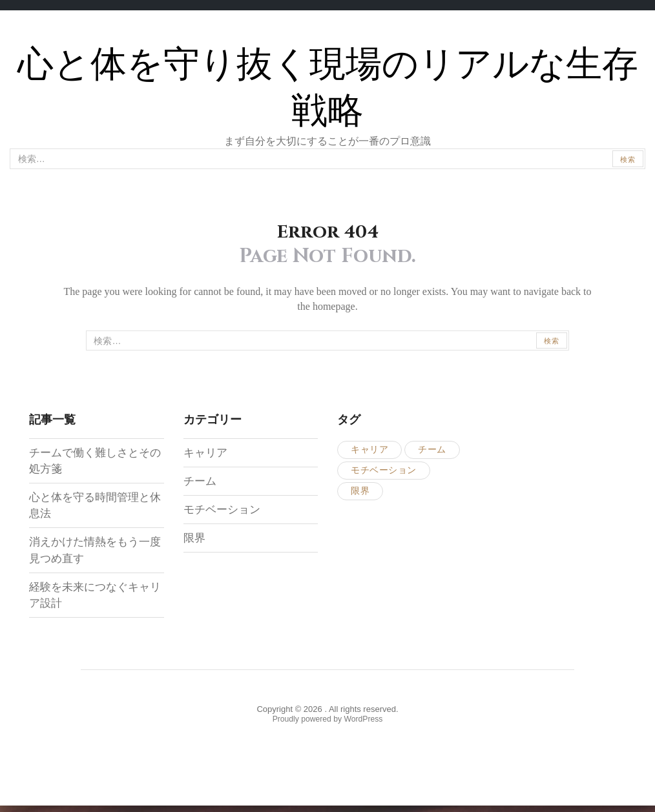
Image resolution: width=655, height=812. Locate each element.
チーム (201, 483)
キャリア (207, 454)
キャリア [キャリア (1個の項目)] (369, 452)
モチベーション (224, 511)
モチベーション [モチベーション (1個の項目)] (384, 472)
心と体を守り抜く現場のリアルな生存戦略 (328, 87)
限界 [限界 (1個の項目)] (360, 493)
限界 (195, 540)
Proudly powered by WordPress (328, 723)
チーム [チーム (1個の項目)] (432, 452)
